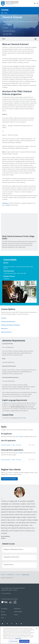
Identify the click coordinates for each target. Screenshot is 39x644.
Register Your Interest (9, 479)
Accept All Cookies (24, 641)
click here (23, 418)
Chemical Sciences (26, 575)
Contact (16, 615)
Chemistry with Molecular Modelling (10, 325)
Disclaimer (4, 615)
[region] (19, 635)
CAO (35, 436)
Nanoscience (4, 328)
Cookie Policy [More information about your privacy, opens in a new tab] (18, 638)
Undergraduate (10, 575)
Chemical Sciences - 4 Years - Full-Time (11, 445)
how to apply (19, 436)
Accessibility (4, 609)
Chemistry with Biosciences (8, 321)
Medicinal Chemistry (6, 332)
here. (27, 411)
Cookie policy (17, 609)
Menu (4, 13)
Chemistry (4, 318)
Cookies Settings (18, 612)
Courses (5, 10)
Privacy (3, 612)
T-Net (2, 618)
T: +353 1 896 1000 (6, 593)
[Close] (37, 629)
